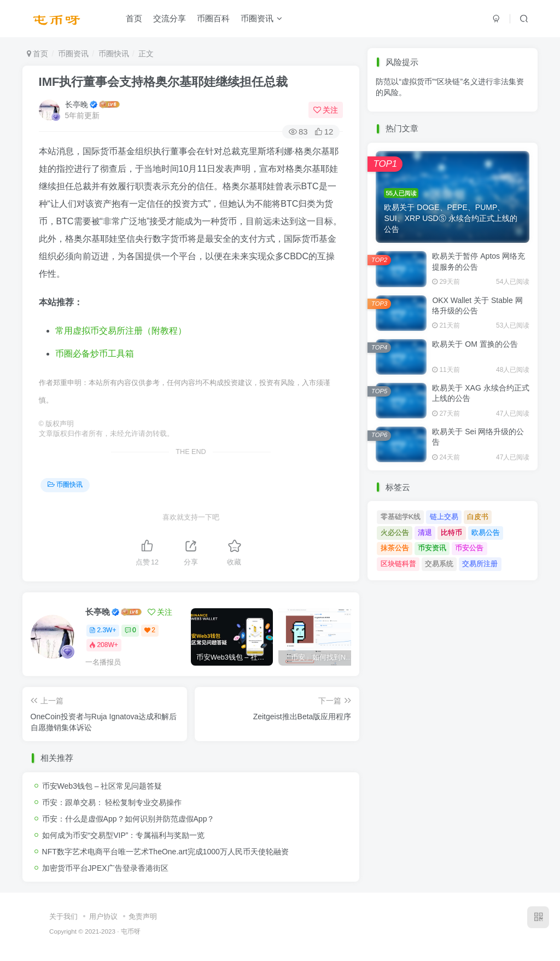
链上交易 (444, 517)
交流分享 (170, 18)
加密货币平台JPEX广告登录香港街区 (105, 868)
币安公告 (469, 548)
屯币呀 (131, 931)
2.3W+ (103, 630)
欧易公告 (486, 532)
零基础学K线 (401, 517)
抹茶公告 (395, 548)
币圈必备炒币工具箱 (95, 354)
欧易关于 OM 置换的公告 (475, 344)
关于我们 (63, 916)
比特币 (451, 532)
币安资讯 (432, 548)
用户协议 (103, 916)
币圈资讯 (261, 18)
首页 (134, 18)
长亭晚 (77, 104)
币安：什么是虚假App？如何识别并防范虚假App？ (129, 819)
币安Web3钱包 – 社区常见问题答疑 (102, 786)
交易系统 (439, 564)
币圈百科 (213, 18)
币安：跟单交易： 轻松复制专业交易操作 (112, 802)
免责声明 (143, 916)
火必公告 (395, 532)
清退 (425, 532)
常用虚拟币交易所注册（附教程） (121, 331)
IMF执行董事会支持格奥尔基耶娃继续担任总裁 (164, 82)
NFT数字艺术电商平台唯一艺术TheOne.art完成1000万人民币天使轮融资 (165, 852)
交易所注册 (480, 564)
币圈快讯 (114, 54)
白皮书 (478, 517)
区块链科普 (398, 564)
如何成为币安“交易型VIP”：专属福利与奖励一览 (124, 835)
